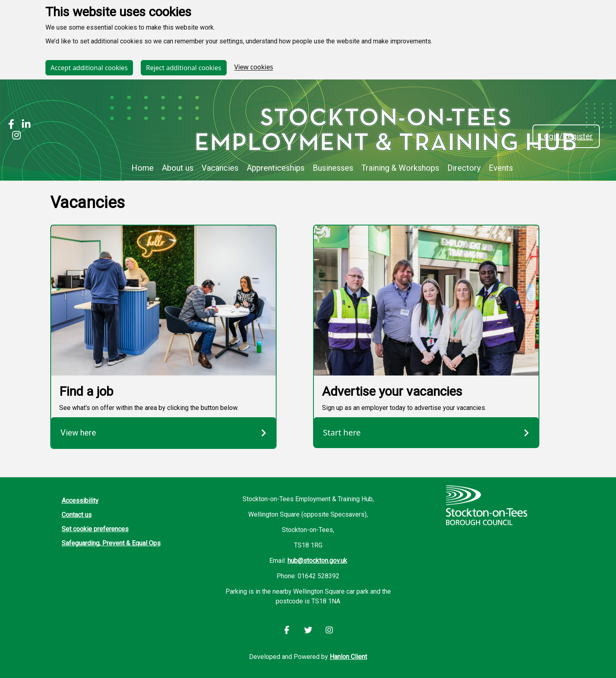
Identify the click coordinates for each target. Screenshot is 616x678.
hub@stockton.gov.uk (317, 561)
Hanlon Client (348, 657)
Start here (426, 432)
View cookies (254, 67)
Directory (464, 168)
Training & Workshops (400, 168)
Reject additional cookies (184, 68)
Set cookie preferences (95, 529)
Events (501, 168)
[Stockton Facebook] (11, 125)
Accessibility (80, 501)
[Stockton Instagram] (14, 136)
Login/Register (566, 136)
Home (143, 168)
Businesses (333, 168)
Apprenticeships (276, 168)
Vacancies (220, 168)
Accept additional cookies (89, 68)
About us (178, 168)
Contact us (77, 515)
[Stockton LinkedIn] (24, 125)
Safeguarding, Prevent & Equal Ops (111, 543)
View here (163, 433)
